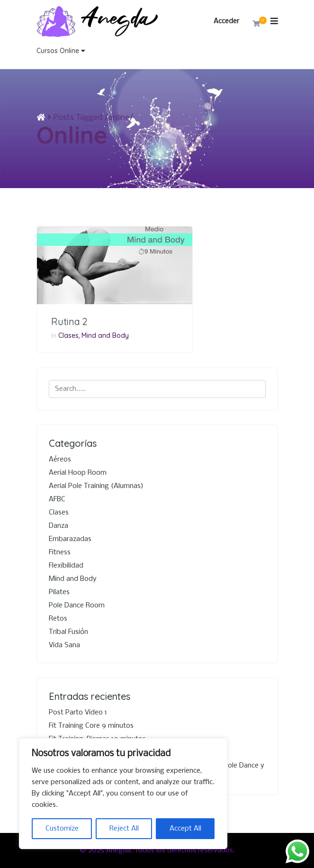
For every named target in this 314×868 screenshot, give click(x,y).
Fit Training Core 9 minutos (91, 726)
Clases (68, 335)
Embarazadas (70, 539)
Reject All (124, 829)
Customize (62, 829)
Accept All (185, 829)
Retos (58, 619)
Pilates (59, 592)
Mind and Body (105, 335)
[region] (123, 794)
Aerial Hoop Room (78, 473)
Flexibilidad (66, 566)
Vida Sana (64, 645)
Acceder (226, 21)
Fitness (60, 552)
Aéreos (60, 460)
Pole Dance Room (77, 606)
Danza (58, 526)
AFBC (57, 499)
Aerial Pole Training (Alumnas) (96, 486)
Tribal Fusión (68, 632)
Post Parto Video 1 (78, 713)
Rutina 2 (69, 322)
